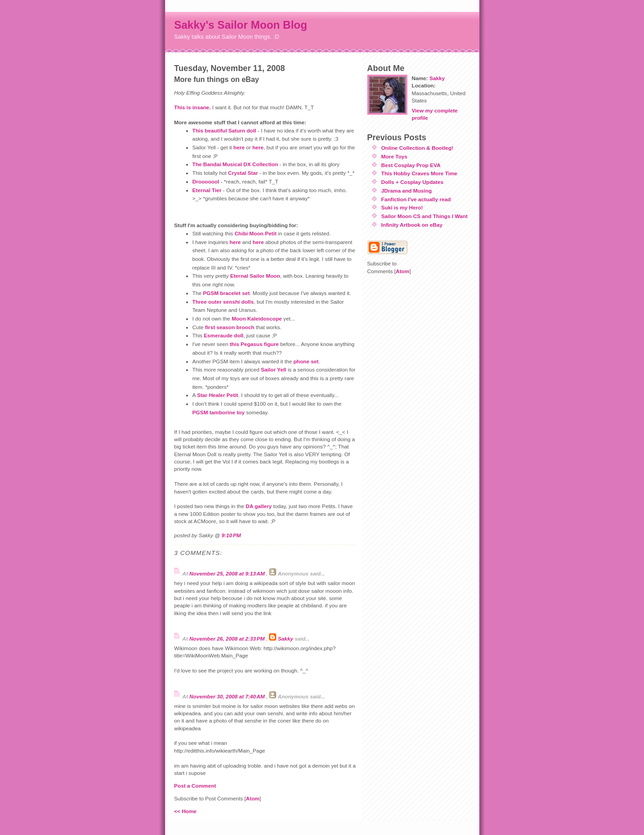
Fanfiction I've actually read (416, 199)
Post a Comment (195, 786)
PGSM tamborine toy (219, 412)
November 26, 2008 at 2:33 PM (228, 639)
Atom (253, 798)
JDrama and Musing (407, 191)
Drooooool (206, 181)
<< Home (185, 811)
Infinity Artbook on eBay (412, 225)
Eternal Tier (207, 190)
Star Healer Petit (218, 395)
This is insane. (193, 107)
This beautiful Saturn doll (224, 130)
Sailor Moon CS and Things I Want (425, 216)
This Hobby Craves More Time (419, 173)
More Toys (395, 156)
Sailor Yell (274, 369)
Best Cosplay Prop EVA (411, 165)
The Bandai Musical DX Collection (235, 164)
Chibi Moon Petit (255, 233)
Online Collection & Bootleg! (417, 148)
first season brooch (229, 327)
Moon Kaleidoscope (257, 318)
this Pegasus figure (254, 344)
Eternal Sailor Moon (255, 276)
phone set (306, 361)
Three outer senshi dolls (223, 302)
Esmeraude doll (224, 335)
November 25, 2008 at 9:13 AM (228, 573)
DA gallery (259, 506)
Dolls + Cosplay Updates (413, 182)
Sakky (285, 639)
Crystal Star (243, 173)
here (239, 147)
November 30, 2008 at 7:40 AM (228, 696)
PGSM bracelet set (226, 293)
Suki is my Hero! (402, 207)
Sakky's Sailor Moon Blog (241, 25)
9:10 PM (231, 535)
